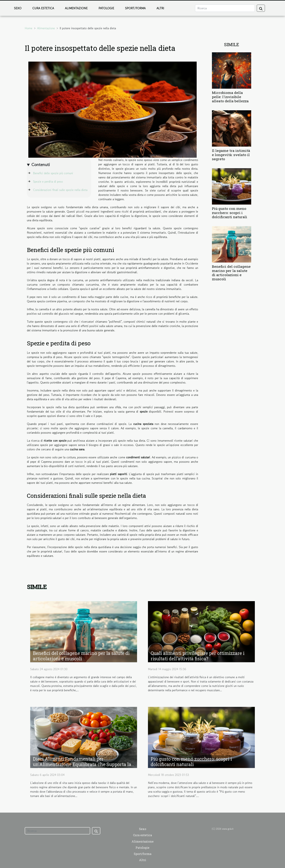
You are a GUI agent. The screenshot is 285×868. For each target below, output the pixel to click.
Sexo (18, 8)
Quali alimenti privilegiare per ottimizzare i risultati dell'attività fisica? (198, 656)
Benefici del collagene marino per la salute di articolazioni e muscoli (231, 273)
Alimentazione (76, 8)
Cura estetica (43, 8)
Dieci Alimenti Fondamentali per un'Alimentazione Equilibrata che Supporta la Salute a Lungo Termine (82, 764)
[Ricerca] (225, 8)
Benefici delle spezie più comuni (53, 173)
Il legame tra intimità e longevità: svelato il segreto (231, 155)
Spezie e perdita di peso (48, 181)
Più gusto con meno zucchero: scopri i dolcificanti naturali (230, 213)
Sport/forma (135, 8)
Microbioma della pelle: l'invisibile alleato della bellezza (230, 97)
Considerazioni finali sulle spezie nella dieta (60, 190)
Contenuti (41, 164)
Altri (160, 8)
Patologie (106, 8)
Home (29, 28)
